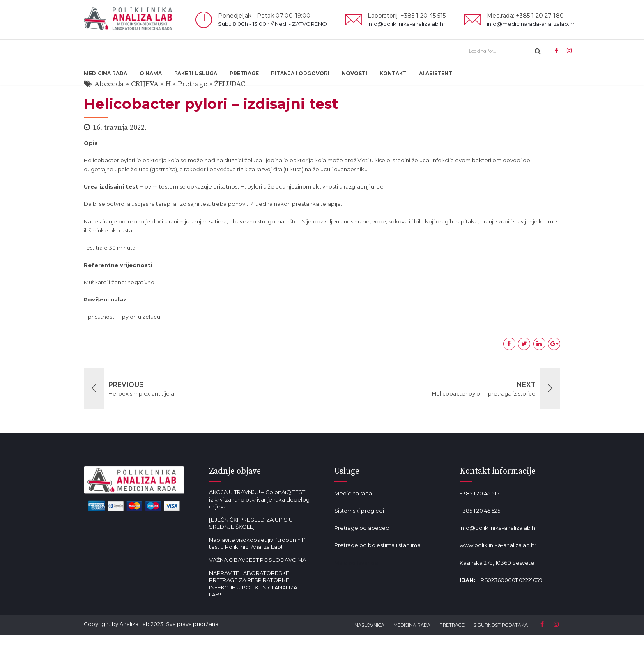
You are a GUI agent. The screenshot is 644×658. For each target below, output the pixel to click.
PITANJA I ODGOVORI (300, 73)
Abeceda (109, 107)
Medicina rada (353, 516)
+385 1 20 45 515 (479, 516)
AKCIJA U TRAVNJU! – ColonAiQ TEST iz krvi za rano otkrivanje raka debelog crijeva (259, 522)
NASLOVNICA (369, 648)
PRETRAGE (244, 73)
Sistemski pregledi (359, 533)
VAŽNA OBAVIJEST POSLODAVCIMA (258, 582)
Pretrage (193, 107)
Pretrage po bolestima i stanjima (377, 568)
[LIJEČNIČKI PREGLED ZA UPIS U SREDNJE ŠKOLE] (251, 546)
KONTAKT (393, 73)
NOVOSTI (354, 73)
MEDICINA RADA (106, 73)
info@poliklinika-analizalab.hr (498, 550)
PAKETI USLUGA (196, 73)
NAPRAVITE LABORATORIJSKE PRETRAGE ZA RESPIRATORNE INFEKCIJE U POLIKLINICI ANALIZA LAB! (253, 606)
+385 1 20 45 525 (480, 533)
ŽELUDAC (230, 107)
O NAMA (151, 73)
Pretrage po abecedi (362, 550)
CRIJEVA (145, 107)
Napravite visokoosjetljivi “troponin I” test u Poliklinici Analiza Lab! (257, 566)
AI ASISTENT (436, 73)
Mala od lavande (356, 585)
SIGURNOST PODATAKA (501, 648)
